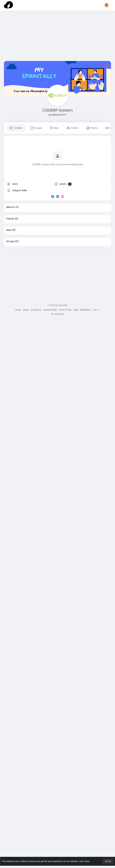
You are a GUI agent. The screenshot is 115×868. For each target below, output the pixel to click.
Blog (76, 310)
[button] (107, 5)
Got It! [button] (108, 861)
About (26, 310)
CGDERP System (58, 110)
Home (18, 310)
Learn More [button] (84, 861)
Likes (9, 230)
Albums (10, 207)
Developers (85, 310)
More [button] (96, 310)
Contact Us (36, 310)
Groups (10, 241)
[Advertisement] (58, 36)
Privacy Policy (50, 310)
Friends (10, 219)
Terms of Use (65, 310)
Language (57, 314)
